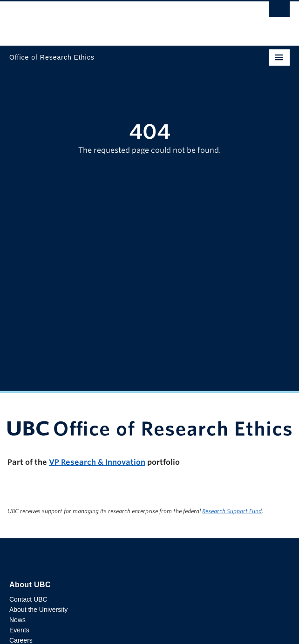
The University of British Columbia (107, 19)
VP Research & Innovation (97, 462)
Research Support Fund (232, 511)
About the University (38, 610)
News (17, 620)
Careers (21, 640)
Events (19, 630)
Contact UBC (28, 599)
